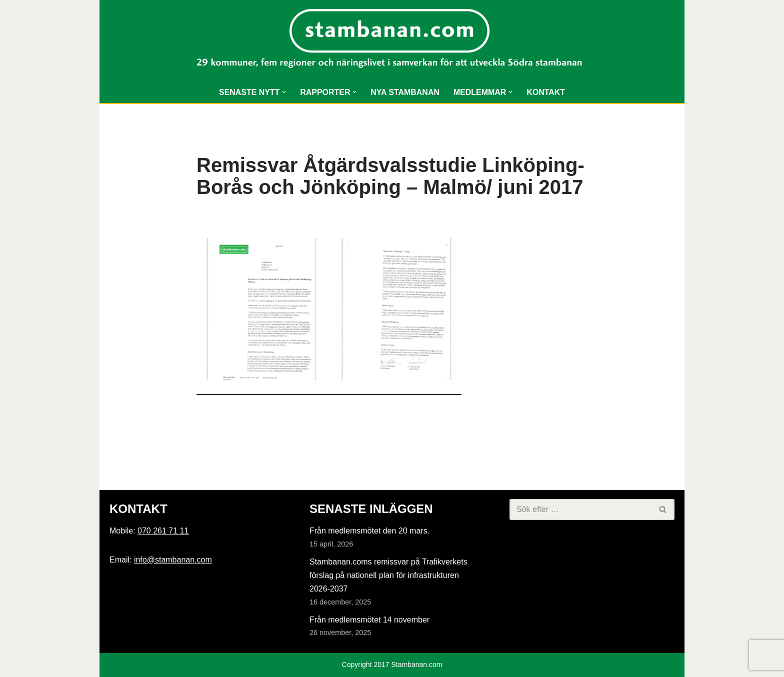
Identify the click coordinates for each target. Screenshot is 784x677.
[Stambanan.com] (392, 41)
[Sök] (581, 509)
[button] (284, 92)
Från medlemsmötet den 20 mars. (369, 531)
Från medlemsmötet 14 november (369, 620)
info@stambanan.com (173, 560)
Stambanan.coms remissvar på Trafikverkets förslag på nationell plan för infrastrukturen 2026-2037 (388, 575)
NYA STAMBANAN (405, 92)
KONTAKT (546, 92)
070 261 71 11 (163, 531)
